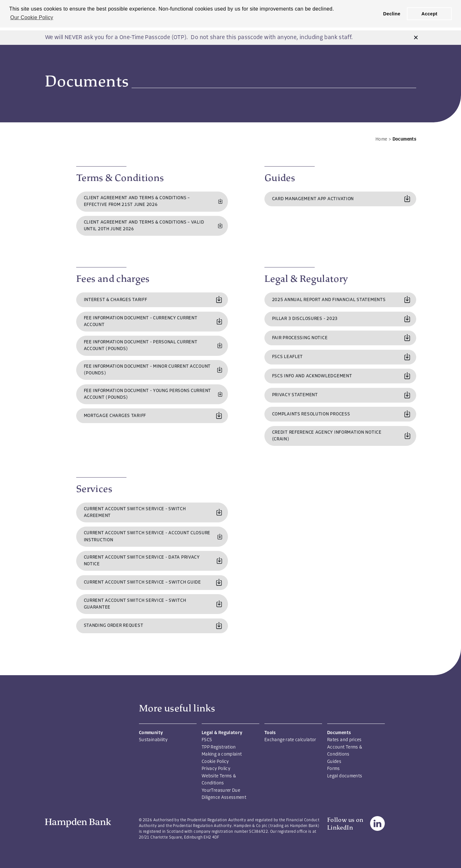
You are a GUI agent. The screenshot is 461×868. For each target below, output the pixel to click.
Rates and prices (344, 740)
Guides (334, 762)
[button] (416, 38)
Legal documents (345, 776)
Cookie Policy (215, 762)
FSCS (207, 740)
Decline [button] (392, 14)
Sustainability (153, 740)
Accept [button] (429, 14)
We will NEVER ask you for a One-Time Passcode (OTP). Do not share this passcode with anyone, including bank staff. (199, 38)
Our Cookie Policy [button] (32, 17)
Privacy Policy (216, 769)
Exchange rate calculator (290, 740)
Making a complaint (222, 754)
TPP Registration (219, 747)
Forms (334, 769)
